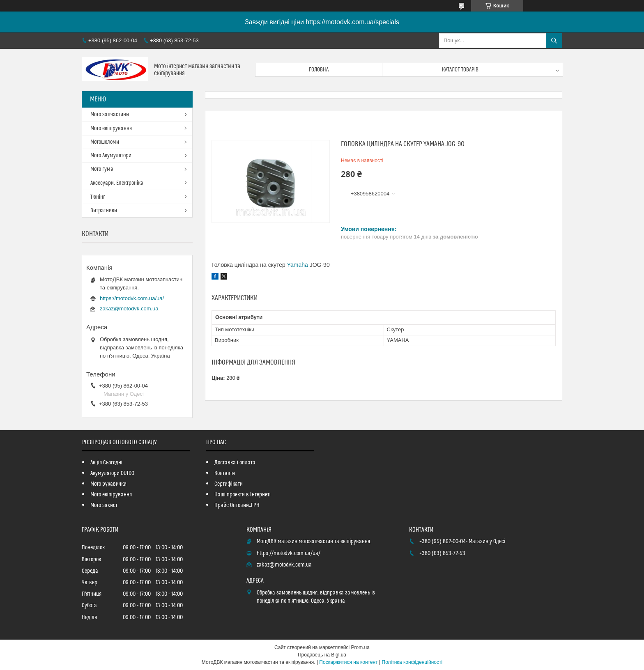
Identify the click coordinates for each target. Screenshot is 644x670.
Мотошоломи (105, 142)
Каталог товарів (460, 70)
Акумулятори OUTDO (112, 473)
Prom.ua (360, 647)
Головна (319, 70)
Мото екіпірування (111, 128)
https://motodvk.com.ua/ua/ (132, 298)
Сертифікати (229, 484)
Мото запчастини (110, 115)
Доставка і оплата (235, 463)
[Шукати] (554, 41)
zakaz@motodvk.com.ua (129, 309)
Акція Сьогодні (106, 463)
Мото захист (104, 505)
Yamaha (298, 265)
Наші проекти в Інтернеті (243, 495)
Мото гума (102, 169)
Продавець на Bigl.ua (322, 655)
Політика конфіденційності (412, 662)
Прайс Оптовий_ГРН (237, 505)
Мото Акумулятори (111, 156)
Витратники (104, 211)
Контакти (225, 473)
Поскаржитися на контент (348, 662)
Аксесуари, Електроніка (117, 183)
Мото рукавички (108, 484)
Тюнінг (98, 197)
